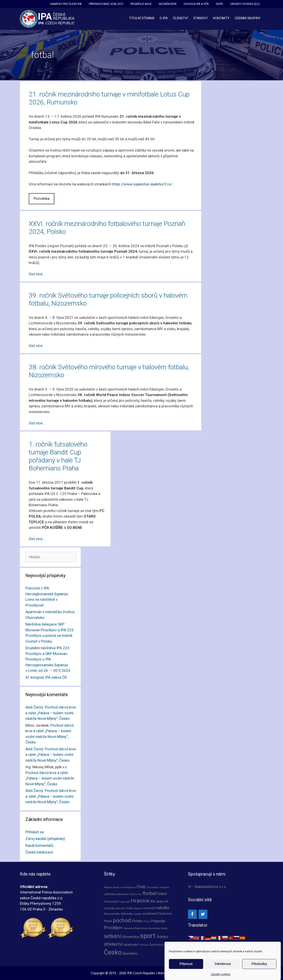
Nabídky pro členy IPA (66, 4)
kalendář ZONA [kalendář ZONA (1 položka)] (124, 908)
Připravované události (106, 4)
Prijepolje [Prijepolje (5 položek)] (158, 921)
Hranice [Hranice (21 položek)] (140, 901)
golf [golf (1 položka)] (128, 902)
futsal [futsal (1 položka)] (122, 902)
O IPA (164, 18)
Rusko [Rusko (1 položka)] (164, 928)
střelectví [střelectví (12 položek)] (113, 944)
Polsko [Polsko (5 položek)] (137, 921)
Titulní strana (142, 18)
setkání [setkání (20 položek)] (112, 936)
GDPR (219, 4)
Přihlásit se (35, 832)
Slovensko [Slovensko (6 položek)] (131, 937)
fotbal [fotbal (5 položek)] (162, 894)
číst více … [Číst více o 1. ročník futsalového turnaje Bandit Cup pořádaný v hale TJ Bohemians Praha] (37, 539)
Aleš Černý (34, 707)
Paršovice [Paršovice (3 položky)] (165, 914)
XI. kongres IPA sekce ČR (46, 677)
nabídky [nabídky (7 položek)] (163, 908)
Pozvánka (42, 198)
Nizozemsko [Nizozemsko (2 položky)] (112, 914)
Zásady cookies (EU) (245, 4)
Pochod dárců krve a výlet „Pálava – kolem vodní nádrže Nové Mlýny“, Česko (51, 713)
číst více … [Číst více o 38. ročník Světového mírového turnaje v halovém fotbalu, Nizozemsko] (37, 423)
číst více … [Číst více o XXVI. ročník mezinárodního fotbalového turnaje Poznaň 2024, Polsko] (37, 274)
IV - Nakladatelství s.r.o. (207, 887)
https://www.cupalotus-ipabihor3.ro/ (142, 184)
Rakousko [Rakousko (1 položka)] (129, 928)
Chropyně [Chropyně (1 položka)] (164, 887)
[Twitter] (203, 914)
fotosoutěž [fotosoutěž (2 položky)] (111, 902)
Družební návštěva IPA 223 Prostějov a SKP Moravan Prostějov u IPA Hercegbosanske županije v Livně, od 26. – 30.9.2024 (48, 659)
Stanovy (201, 18)
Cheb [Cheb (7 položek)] (141, 887)
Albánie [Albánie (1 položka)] (108, 887)
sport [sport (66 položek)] (148, 936)
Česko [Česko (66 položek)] (113, 952)
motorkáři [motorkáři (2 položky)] (149, 908)
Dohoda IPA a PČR (196, 4)
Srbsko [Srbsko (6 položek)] (162, 937)
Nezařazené (168, 4)
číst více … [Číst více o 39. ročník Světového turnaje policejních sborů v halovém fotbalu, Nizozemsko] (37, 346)
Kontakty (221, 18)
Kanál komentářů (39, 845)
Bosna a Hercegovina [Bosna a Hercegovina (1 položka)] (124, 887)
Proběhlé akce (141, 4)
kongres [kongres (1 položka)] (138, 908)
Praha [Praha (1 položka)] (147, 921)
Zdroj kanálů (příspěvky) (45, 839)
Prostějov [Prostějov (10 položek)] (113, 928)
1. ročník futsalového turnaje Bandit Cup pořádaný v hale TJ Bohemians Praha (58, 456)
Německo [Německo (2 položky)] (127, 914)
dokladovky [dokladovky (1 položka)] (122, 894)
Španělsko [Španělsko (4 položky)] (130, 953)
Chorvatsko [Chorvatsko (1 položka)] (152, 887)
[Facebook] (192, 914)
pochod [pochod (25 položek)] (122, 920)
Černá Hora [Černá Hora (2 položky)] (156, 945)
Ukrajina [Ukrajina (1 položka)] (144, 945)
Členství (180, 18)
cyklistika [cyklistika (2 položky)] (110, 894)
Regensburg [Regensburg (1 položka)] (141, 928)
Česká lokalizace (39, 852)
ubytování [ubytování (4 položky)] (131, 945)
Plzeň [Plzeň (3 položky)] (108, 921)
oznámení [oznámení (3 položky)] (150, 914)
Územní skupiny (248, 18)
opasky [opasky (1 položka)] (138, 914)
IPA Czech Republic (141, 973)
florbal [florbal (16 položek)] (150, 893)
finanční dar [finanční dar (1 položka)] (135, 894)
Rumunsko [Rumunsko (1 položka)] (154, 928)
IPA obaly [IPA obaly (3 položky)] (157, 901)
